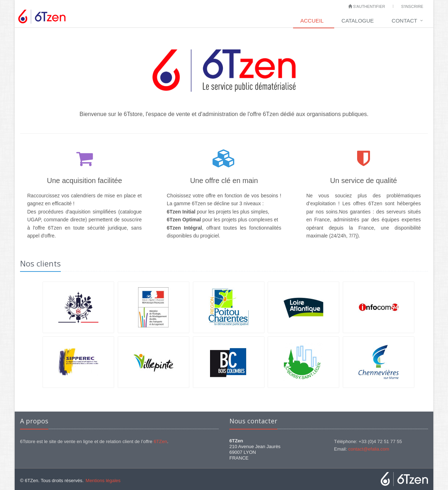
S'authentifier (367, 6)
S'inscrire (412, 6)
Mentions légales (103, 481)
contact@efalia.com (369, 449)
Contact (405, 21)
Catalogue (357, 21)
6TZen (160, 441)
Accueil (312, 21)
